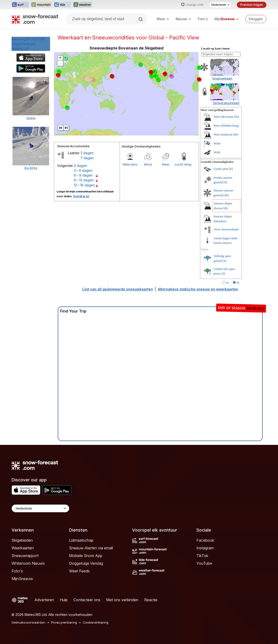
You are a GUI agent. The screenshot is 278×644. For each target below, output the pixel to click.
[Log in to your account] (256, 19)
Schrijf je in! (81, 196)
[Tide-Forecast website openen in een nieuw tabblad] (62, 5)
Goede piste (221, 169)
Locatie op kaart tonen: (216, 49)
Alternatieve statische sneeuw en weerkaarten (198, 289)
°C (228, 283)
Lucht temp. (184, 164)
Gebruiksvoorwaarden (28, 622)
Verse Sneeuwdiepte (226, 229)
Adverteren (44, 600)
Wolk (217, 152)
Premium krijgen (252, 5)
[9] (223, 273)
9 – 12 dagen (84, 180)
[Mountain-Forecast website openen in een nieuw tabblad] (41, 5)
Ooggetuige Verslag (86, 563)
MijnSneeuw (22, 579)
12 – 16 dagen (84, 185)
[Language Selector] (40, 508)
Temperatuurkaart (226, 103)
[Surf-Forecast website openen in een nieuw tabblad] (20, 5)
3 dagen (87, 153)
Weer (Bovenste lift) (226, 117)
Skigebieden (22, 540)
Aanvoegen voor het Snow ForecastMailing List (28, 44)
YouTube (204, 563)
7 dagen (87, 158)
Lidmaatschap (81, 540)
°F (238, 283)
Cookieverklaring (96, 622)
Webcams (130, 164)
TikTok (202, 556)
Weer (163, 19)
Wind (148, 164)
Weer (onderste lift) (226, 134)
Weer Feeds (79, 571)
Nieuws (183, 19)
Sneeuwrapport (25, 556)
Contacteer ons (87, 600)
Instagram (205, 548)
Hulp (64, 600)
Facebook (205, 540)
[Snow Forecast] (35, 19)
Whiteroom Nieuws (28, 563)
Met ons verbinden (122, 600)
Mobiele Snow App (86, 556)
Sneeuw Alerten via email (91, 548)
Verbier (31, 118)
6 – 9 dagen (83, 175)
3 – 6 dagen (83, 170)
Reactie (151, 600)
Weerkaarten (23, 548)
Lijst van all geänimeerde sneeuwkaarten (118, 289)
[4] (224, 261)
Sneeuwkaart (222, 78)
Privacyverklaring (64, 622)
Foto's (203, 19)
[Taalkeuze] (220, 5)
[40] (226, 195)
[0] (231, 169)
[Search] (141, 19)
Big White (31, 168)
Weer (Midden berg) (226, 126)
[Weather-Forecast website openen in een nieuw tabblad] (82, 5)
